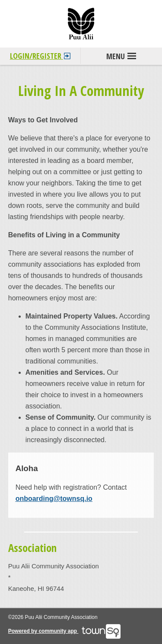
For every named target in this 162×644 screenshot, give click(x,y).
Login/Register (40, 54)
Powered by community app (65, 631)
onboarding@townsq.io (54, 499)
